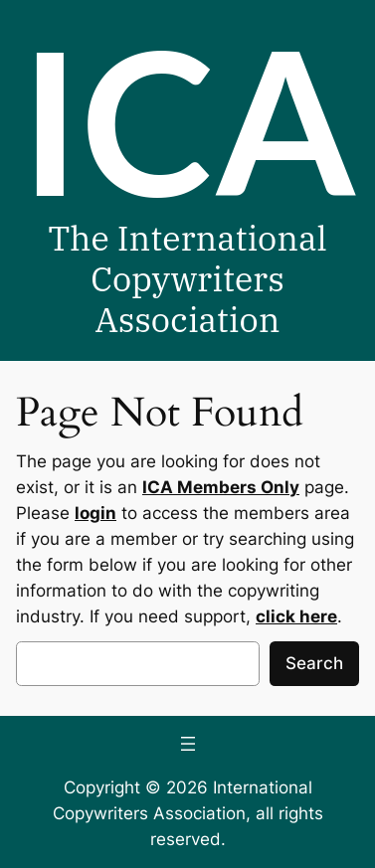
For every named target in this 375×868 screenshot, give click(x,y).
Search (314, 663)
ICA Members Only (221, 487)
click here (296, 616)
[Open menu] (188, 744)
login (95, 513)
